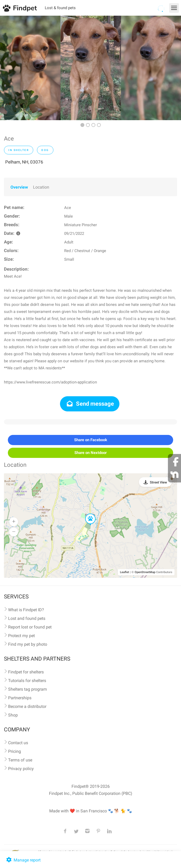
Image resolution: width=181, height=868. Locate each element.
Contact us (18, 743)
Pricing (15, 751)
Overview (19, 187)
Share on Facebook (91, 440)
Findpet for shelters (26, 672)
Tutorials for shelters (27, 681)
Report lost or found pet (30, 627)
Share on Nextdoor (90, 453)
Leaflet (125, 572)
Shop (13, 715)
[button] (87, 514)
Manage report (23, 860)
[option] (30, 68)
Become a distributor (27, 706)
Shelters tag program (28, 689)
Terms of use (20, 760)
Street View (158, 482)
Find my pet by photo (28, 644)
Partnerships (20, 698)
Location (41, 187)
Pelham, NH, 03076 (24, 162)
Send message (90, 404)
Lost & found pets (60, 8)
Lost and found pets (27, 618)
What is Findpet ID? (26, 610)
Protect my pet (21, 636)
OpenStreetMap (145, 572)
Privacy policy (21, 769)
